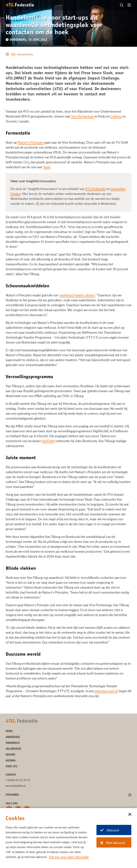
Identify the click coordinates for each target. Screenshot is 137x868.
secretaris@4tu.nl (16, 786)
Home (9, 731)
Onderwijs (13, 743)
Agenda (11, 761)
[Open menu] (129, 5)
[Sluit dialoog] (130, 815)
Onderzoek (13, 737)
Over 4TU (11, 767)
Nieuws (10, 755)
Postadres (12, 795)
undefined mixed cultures (77, 295)
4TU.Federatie (95, 189)
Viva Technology (83, 116)
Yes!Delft (48, 441)
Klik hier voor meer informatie (69, 857)
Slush (47, 167)
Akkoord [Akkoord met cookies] (110, 830)
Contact (11, 775)
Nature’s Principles (31, 142)
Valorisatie (13, 749)
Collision (116, 116)
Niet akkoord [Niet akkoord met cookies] (112, 843)
